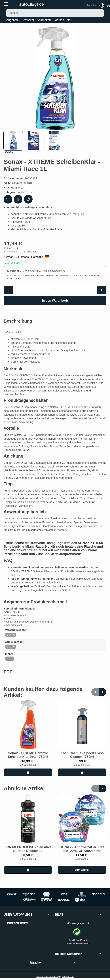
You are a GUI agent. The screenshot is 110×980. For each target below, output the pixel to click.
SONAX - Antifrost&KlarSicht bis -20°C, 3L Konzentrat (82, 853)
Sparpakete (44, 20)
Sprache (52, 966)
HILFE (78, 918)
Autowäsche (25, 192)
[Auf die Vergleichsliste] (18, 199)
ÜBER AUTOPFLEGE (27, 918)
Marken (59, 20)
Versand (31, 252)
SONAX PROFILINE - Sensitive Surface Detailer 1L (28, 853)
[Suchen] (55, 13)
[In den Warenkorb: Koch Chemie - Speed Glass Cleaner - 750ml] (82, 776)
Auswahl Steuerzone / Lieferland (27, 257)
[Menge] (55, 290)
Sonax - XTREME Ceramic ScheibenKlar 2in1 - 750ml (28, 759)
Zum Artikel (82, 874)
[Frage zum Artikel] (28, 199)
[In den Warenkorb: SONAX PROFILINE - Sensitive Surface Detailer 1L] (28, 874)
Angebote (13, 20)
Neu (69, 20)
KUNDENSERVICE (27, 927)
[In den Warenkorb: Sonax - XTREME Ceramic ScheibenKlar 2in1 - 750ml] (28, 776)
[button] (13, 141)
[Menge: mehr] (102, 290)
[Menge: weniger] (8, 290)
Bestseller (28, 20)
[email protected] (13, 629)
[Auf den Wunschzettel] (8, 199)
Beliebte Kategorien (78, 958)
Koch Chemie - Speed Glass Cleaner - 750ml (82, 759)
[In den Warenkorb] (55, 301)
